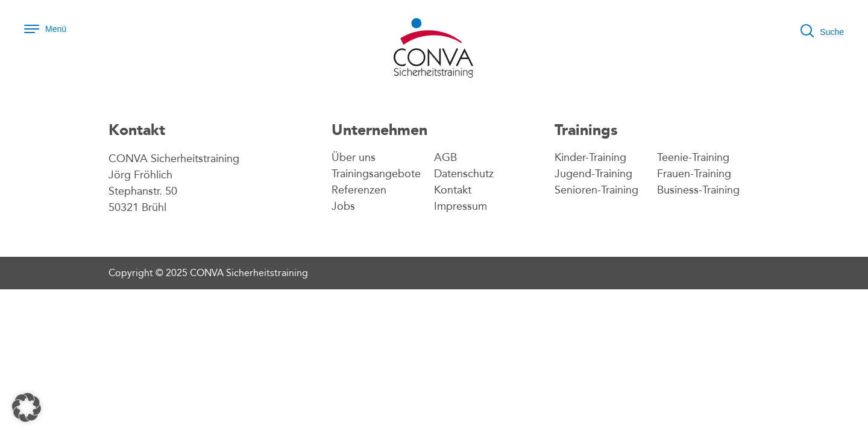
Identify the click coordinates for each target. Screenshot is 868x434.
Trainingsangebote (376, 174)
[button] (27, 407)
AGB (445, 157)
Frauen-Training (694, 174)
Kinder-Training (590, 157)
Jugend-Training (593, 174)
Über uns (354, 157)
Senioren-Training (596, 190)
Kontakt (453, 190)
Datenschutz (464, 174)
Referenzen (359, 190)
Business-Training (698, 190)
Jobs (343, 206)
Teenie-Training (693, 157)
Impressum (461, 206)
